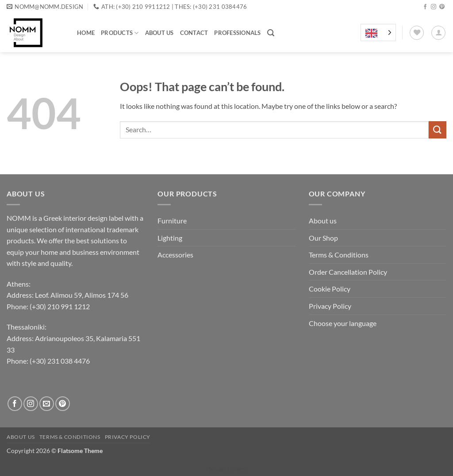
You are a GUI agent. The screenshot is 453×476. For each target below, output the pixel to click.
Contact (194, 33)
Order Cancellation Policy (348, 272)
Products (120, 33)
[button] (271, 33)
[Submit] (438, 130)
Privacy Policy (330, 306)
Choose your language (343, 323)
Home (86, 33)
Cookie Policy (330, 289)
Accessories (175, 255)
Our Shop (323, 238)
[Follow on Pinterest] (442, 7)
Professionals (237, 33)
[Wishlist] (417, 33)
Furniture (172, 221)
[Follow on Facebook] (425, 7)
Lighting (170, 238)
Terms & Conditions (339, 255)
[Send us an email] (47, 404)
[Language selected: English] (378, 33)
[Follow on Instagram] (434, 7)
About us (159, 33)
